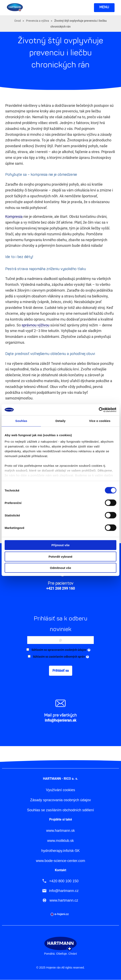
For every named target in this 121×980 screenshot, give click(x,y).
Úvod (18, 21)
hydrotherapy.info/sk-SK (61, 851)
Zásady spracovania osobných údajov (60, 800)
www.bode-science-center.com (60, 861)
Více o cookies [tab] (100, 421)
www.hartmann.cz (64, 900)
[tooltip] (89, 650)
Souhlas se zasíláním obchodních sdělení (60, 810)
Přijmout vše (60, 545)
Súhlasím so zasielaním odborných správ (61, 657)
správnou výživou (35, 325)
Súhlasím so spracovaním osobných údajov (61, 650)
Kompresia (14, 216)
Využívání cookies (60, 790)
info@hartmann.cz (64, 891)
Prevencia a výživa (38, 21)
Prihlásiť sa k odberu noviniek (60, 624)
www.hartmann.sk (60, 831)
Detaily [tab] (60, 421)
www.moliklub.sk (60, 841)
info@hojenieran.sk (60, 720)
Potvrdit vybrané (60, 556)
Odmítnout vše (60, 568)
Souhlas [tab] (21, 421)
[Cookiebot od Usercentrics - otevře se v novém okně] (99, 410)
